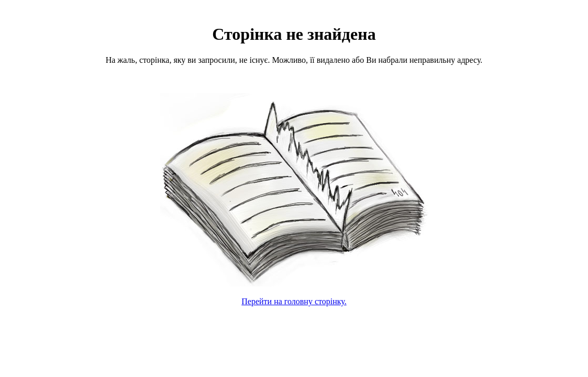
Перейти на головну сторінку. (294, 301)
